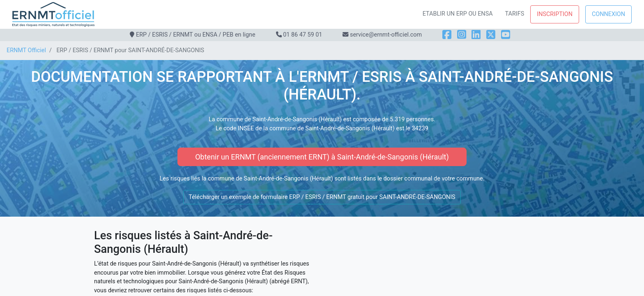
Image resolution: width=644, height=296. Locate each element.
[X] (491, 35)
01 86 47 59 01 (302, 35)
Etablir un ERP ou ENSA (458, 14)
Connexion (608, 14)
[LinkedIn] (476, 35)
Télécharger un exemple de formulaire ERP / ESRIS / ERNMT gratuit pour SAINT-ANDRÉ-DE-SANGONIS (322, 197)
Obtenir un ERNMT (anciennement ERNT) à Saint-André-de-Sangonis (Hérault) (322, 157)
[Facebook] (447, 35)
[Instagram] (462, 35)
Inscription (555, 14)
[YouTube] (506, 35)
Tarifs (515, 14)
